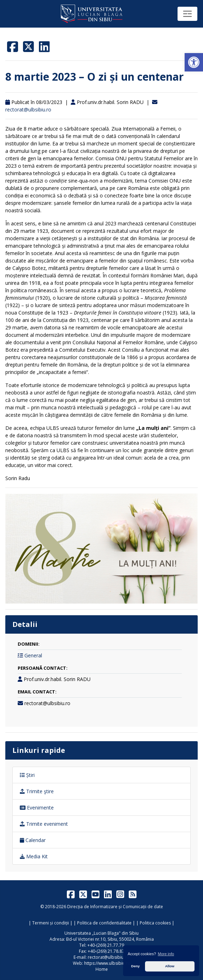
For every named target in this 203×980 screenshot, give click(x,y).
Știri (27, 775)
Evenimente (37, 808)
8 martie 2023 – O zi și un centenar (94, 77)
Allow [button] (170, 966)
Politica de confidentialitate (104, 923)
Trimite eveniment (44, 824)
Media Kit (34, 856)
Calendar (33, 840)
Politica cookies (155, 923)
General (33, 655)
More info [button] (166, 954)
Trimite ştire (37, 791)
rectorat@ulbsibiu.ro (28, 109)
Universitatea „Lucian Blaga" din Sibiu (101, 933)
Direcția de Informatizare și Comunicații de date (115, 907)
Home (102, 969)
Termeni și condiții (51, 923)
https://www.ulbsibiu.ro (107, 963)
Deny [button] (135, 966)
